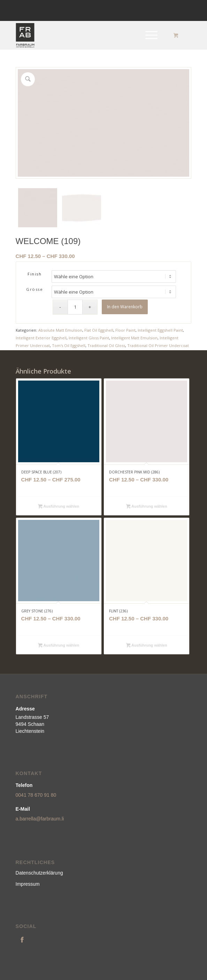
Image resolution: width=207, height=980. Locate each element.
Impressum (28, 884)
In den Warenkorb (125, 307)
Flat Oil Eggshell (99, 330)
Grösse (34, 289)
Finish (34, 274)
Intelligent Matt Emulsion (134, 338)
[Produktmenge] (75, 307)
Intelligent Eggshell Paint (160, 330)
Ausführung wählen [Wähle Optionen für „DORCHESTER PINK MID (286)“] (147, 507)
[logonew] (86, 35)
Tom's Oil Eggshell (69, 345)
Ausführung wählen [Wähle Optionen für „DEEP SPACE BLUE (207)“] (59, 507)
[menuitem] (150, 35)
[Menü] (148, 35)
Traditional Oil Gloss (106, 345)
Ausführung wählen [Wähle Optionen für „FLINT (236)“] (147, 646)
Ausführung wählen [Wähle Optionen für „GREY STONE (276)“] (59, 646)
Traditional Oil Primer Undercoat (158, 345)
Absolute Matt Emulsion (60, 330)
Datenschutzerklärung (39, 873)
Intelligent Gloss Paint (89, 338)
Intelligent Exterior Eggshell (41, 338)
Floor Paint (125, 330)
